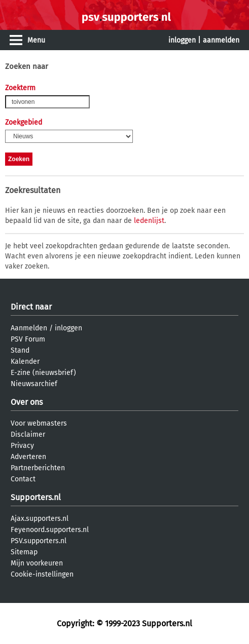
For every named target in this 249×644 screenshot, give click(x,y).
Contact (23, 479)
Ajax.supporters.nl (40, 519)
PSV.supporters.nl (39, 541)
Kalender (25, 362)
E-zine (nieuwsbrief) (43, 373)
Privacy (22, 446)
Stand (20, 350)
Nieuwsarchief (34, 384)
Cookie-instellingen (42, 574)
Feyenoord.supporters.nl (50, 530)
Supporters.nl (36, 497)
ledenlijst (149, 221)
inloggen (182, 40)
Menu (36, 40)
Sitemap (24, 552)
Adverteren (28, 457)
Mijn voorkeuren (37, 563)
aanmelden (221, 40)
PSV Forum (28, 339)
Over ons (27, 402)
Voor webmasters (39, 423)
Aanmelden (29, 328)
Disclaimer (28, 434)
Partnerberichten (38, 468)
